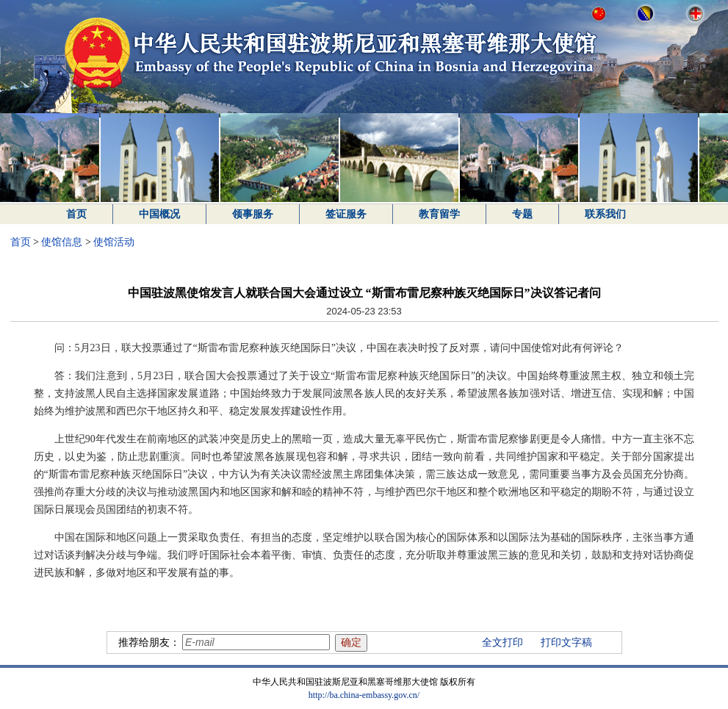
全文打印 (502, 643)
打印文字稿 (566, 643)
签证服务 (346, 214)
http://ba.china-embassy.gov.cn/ (364, 695)
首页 (76, 214)
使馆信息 (62, 242)
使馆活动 (114, 242)
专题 (522, 214)
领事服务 (253, 214)
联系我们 (605, 214)
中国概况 (159, 214)
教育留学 (439, 214)
